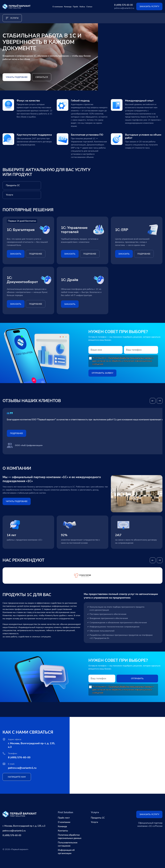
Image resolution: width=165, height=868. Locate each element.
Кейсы (89, 6)
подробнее (36, 254)
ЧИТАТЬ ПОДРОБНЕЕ (17, 503)
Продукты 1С (98, 818)
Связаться (42, 77)
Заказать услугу (149, 6)
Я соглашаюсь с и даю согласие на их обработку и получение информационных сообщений (123, 361)
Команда (63, 6)
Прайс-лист (64, 818)
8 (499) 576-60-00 (123, 5)
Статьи (102, 6)
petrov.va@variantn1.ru (124, 8)
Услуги (94, 822)
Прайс (77, 6)
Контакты (63, 831)
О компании (45, 6)
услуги (12, 18)
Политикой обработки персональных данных (130, 358)
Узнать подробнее (17, 77)
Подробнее (16, 435)
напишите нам (17, 781)
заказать (16, 254)
